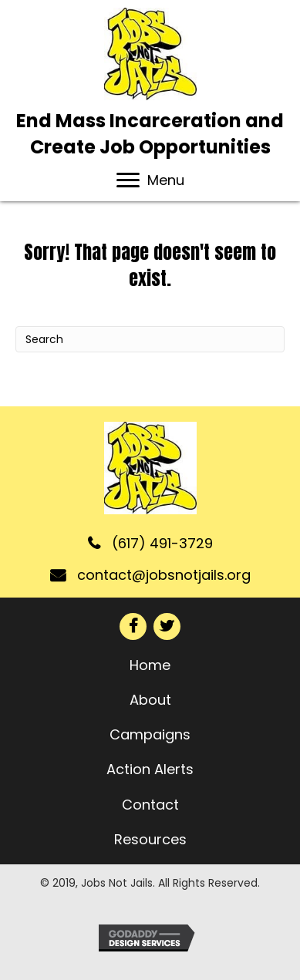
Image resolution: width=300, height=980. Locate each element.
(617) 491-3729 (162, 543)
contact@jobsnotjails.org (164, 575)
